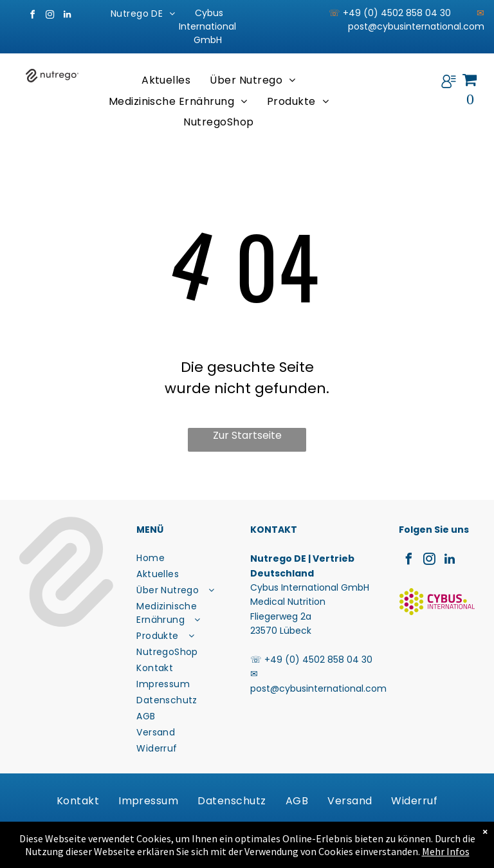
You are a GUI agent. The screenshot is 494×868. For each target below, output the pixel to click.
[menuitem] (143, 14)
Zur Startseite (247, 435)
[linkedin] (67, 16)
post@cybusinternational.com (416, 26)
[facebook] (32, 16)
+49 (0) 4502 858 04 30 (318, 660)
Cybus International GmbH (207, 26)
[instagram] (50, 16)
